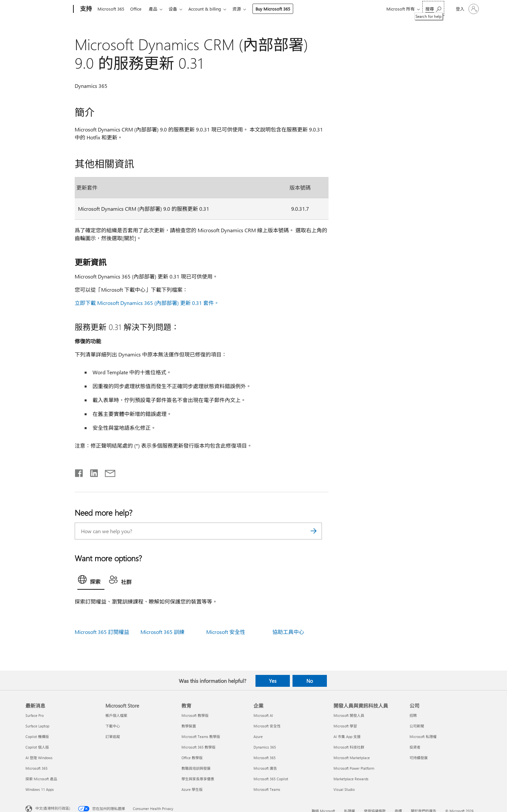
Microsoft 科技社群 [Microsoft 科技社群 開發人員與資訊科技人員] (349, 747)
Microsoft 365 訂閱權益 (102, 632)
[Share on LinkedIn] (91, 472)
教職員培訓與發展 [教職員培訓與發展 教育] (196, 768)
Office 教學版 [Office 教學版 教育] (192, 758)
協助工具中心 (288, 632)
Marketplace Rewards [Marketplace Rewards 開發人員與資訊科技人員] (351, 779)
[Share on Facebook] (79, 472)
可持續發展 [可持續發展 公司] (419, 758)
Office (137, 9)
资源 (243, 9)
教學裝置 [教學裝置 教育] (189, 726)
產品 (156, 9)
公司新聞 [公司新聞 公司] (417, 726)
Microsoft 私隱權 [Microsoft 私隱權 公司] (423, 737)
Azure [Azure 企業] (258, 737)
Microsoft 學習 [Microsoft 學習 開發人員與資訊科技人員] (345, 726)
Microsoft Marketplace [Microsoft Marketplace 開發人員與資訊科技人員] (352, 758)
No (310, 681)
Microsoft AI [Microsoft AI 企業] (263, 715)
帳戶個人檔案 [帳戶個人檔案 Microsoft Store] (116, 715)
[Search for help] (433, 8)
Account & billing (210, 9)
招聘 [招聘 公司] (413, 715)
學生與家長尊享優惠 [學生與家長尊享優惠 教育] (198, 779)
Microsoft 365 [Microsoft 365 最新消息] (37, 768)
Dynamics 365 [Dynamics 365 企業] (265, 747)
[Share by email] (107, 472)
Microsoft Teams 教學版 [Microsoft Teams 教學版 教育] (201, 737)
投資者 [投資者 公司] (415, 747)
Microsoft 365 (111, 9)
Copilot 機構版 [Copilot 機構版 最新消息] (37, 737)
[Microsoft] (48, 9)
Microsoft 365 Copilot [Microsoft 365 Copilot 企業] (271, 779)
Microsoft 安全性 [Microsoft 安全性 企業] (267, 726)
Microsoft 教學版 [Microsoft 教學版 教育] (195, 715)
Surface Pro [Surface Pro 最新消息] (35, 715)
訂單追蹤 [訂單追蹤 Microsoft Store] (113, 737)
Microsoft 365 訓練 (162, 632)
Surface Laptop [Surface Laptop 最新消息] (37, 726)
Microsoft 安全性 (226, 632)
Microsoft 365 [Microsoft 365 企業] (265, 758)
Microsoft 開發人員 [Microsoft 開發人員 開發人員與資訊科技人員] (349, 715)
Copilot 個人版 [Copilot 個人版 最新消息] (37, 747)
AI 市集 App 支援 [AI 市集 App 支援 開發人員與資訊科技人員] (347, 737)
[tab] (91, 581)
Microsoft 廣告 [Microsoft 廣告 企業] (265, 768)
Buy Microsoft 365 (279, 9)
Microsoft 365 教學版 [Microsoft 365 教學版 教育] (198, 747)
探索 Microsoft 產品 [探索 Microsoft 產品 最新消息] (41, 779)
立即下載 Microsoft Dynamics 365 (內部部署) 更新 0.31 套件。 (147, 303)
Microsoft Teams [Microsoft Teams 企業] (267, 789)
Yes (273, 681)
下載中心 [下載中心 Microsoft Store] (113, 726)
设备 (177, 9)
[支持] (85, 9)
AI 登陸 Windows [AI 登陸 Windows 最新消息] (39, 758)
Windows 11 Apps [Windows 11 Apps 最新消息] (40, 789)
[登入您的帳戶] (467, 9)
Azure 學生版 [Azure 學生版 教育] (192, 789)
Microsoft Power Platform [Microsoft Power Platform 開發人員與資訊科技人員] (354, 768)
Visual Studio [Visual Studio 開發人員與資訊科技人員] (344, 789)
